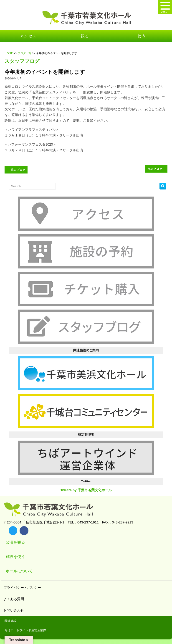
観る (85, 36)
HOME (9, 53)
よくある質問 (14, 599)
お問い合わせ (14, 610)
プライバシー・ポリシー (23, 587)
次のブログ (156, 169)
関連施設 (10, 621)
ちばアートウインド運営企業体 (25, 630)
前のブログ (16, 170)
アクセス (28, 36)
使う (142, 36)
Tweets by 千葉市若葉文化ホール (86, 490)
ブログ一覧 (24, 53)
